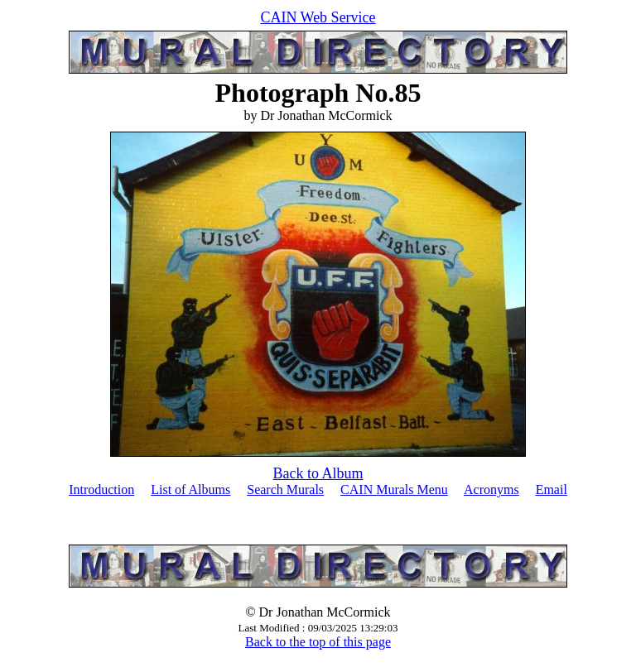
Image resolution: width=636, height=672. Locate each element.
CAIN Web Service (318, 17)
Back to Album (318, 473)
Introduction (101, 490)
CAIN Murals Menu (394, 490)
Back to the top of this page (318, 642)
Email (552, 490)
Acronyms (491, 490)
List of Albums (190, 490)
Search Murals (285, 490)
